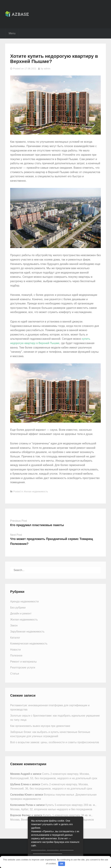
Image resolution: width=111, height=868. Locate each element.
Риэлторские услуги (23, 668)
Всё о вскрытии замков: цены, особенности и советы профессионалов (55, 742)
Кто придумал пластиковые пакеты (37, 525)
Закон (14, 625)
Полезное (16, 656)
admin (47, 69)
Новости (15, 650)
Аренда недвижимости (24, 601)
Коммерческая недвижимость (29, 644)
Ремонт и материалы (23, 662)
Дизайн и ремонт (21, 613)
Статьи (15, 674)
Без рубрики (18, 608)
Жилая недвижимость (36, 491)
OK (62, 864)
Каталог (15, 638)
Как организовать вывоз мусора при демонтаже (40, 726)
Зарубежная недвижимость (27, 632)
